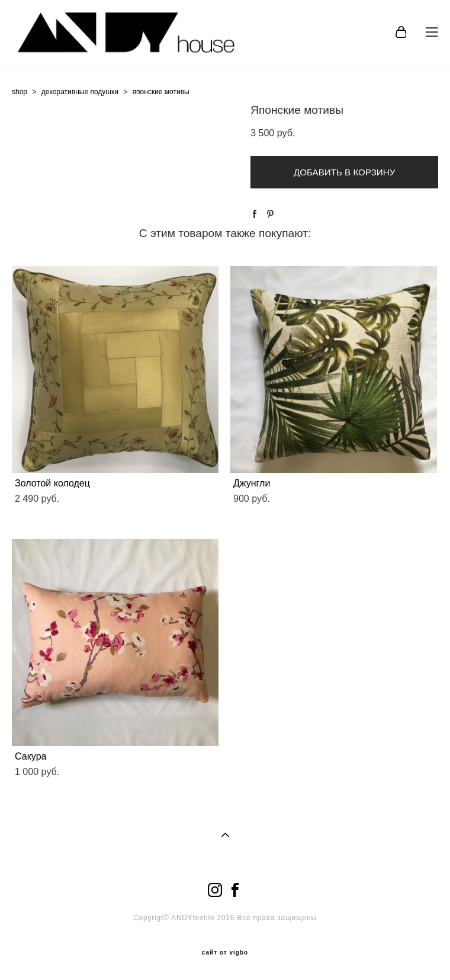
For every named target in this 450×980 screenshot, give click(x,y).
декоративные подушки (80, 92)
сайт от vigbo (225, 953)
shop (20, 92)
